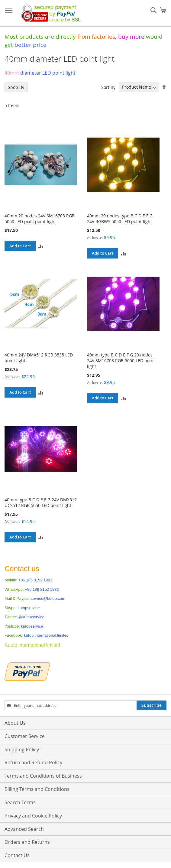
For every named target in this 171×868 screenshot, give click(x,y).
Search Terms (20, 802)
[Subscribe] (152, 705)
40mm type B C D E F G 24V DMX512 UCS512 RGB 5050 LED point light (41, 502)
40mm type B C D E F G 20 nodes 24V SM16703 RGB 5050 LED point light (121, 361)
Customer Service (25, 736)
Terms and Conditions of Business (43, 776)
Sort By (108, 87)
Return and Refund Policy (33, 762)
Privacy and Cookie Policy (33, 816)
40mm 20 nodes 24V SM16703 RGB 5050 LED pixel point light (40, 219)
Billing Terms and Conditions (37, 789)
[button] (41, 246)
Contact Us (17, 855)
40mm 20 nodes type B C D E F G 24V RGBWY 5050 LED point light (120, 219)
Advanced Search (24, 829)
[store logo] (49, 13)
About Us (15, 723)
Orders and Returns (27, 842)
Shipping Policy (22, 749)
